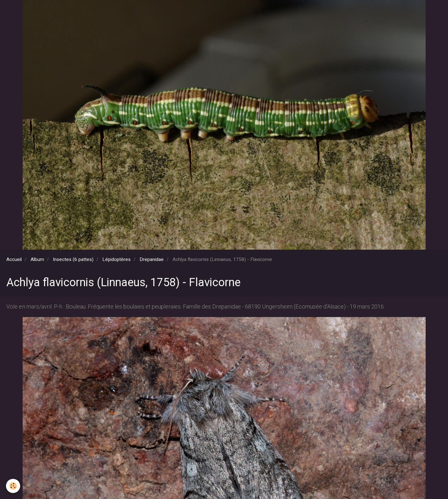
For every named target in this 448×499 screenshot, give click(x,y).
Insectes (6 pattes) (73, 259)
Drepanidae (152, 259)
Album (37, 259)
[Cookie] (13, 486)
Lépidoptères (116, 259)
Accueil (14, 259)
